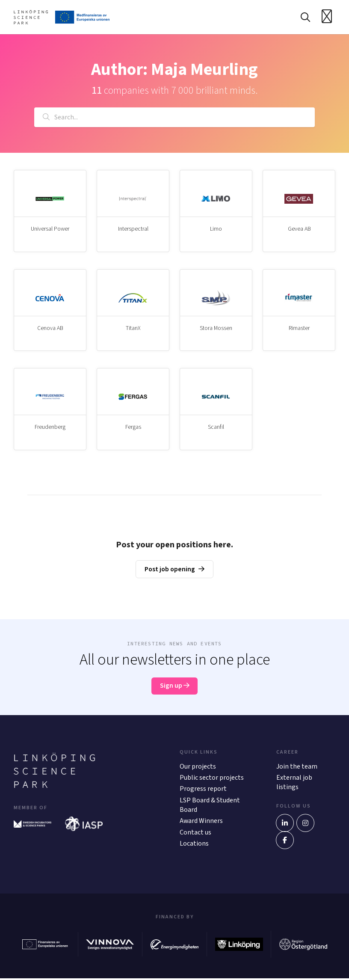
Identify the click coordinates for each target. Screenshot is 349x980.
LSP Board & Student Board (210, 806)
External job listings (294, 784)
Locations (194, 845)
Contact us (195, 834)
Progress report (203, 790)
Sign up (175, 687)
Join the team (297, 768)
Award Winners (201, 823)
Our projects (198, 768)
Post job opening (170, 570)
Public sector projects (212, 779)
